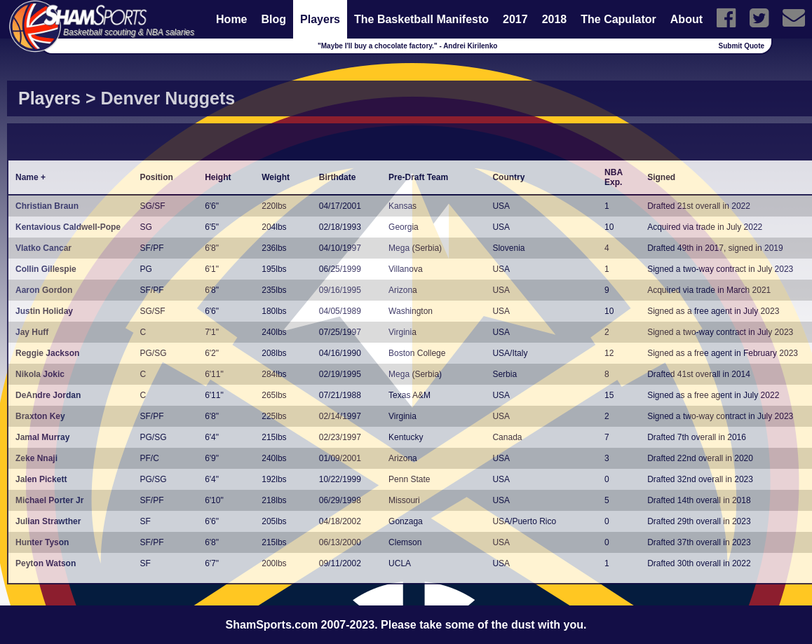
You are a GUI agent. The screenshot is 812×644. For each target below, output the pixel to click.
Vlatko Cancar (43, 248)
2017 (515, 19)
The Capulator (618, 19)
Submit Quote (742, 46)
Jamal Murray (42, 437)
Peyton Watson (46, 563)
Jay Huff (32, 332)
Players (320, 19)
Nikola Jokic (40, 374)
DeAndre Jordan (48, 395)
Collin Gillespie (46, 269)
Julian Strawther (48, 521)
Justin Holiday (44, 311)
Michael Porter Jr (49, 500)
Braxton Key (40, 416)
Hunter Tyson (42, 542)
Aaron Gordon (44, 290)
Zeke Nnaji (36, 458)
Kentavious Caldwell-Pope (68, 227)
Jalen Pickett (41, 479)
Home (231, 19)
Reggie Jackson (47, 353)
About (686, 19)
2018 (555, 19)
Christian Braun (47, 206)
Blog (274, 19)
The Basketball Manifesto (421, 19)
